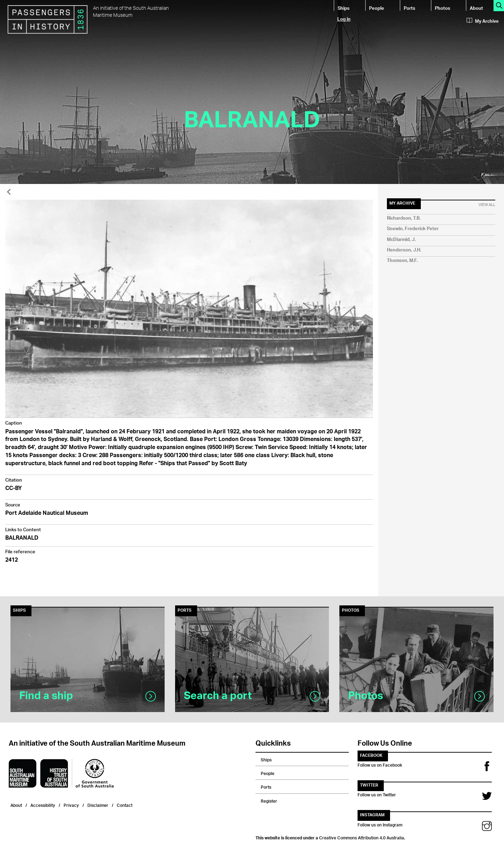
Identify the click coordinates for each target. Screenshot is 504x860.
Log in (344, 19)
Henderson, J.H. (404, 250)
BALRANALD (22, 538)
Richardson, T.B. (404, 218)
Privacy (71, 805)
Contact (125, 805)
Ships (344, 8)
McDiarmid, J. (401, 240)
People (377, 8)
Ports (409, 8)
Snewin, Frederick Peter (413, 229)
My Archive (483, 21)
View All (487, 205)
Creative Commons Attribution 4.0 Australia (362, 837)
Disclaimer (98, 805)
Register (269, 800)
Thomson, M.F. (402, 261)
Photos (442, 8)
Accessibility (43, 805)
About (476, 8)
